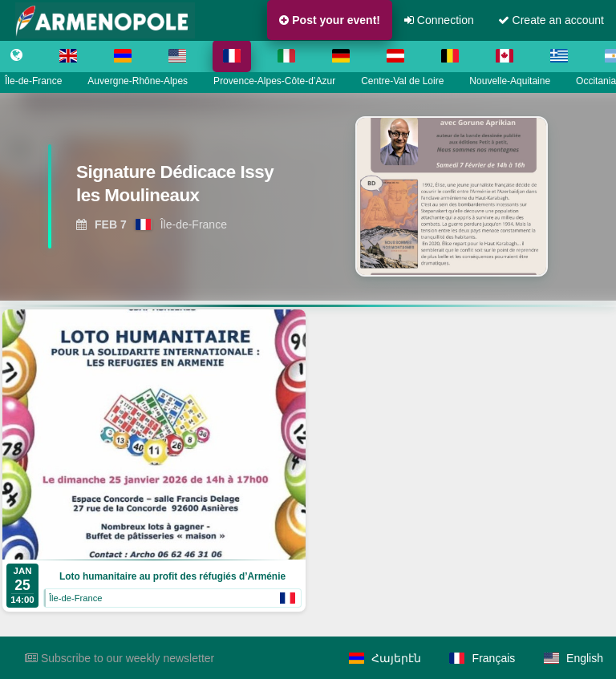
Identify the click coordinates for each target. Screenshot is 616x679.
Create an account (551, 20)
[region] (308, 196)
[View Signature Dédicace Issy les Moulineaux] (173, 188)
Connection (439, 20)
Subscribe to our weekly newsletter (120, 658)
